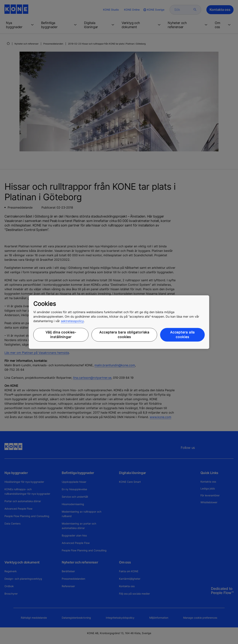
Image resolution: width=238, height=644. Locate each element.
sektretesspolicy (72, 321)
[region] (119, 322)
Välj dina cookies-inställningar (61, 335)
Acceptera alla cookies (182, 335)
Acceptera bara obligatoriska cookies (124, 335)
